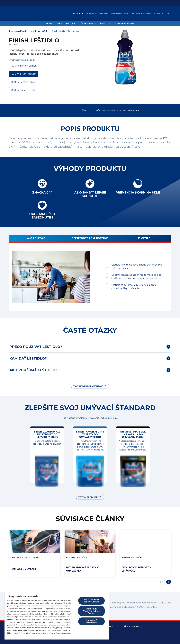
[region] (57, 616)
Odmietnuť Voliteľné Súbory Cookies (91, 611)
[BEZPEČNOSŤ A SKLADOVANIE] (90, 239)
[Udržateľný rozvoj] (132, 627)
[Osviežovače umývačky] (124, 23)
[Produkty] (78, 14)
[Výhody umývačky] (120, 14)
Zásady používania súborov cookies (26, 630)
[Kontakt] (158, 14)
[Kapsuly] (49, 23)
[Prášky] (75, 23)
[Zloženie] (144, 239)
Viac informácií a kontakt (88, 386)
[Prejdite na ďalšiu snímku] (169, 582)
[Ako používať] (36, 239)
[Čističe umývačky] (88, 23)
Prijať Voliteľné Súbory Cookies (91, 601)
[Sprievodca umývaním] (97, 14)
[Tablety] (58, 23)
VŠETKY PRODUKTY (88, 497)
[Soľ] (110, 23)
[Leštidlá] (102, 23)
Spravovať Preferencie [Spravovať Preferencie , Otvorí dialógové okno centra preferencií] (91, 621)
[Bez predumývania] (142, 14)
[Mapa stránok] (111, 627)
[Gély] (67, 23)
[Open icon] (168, 14)
